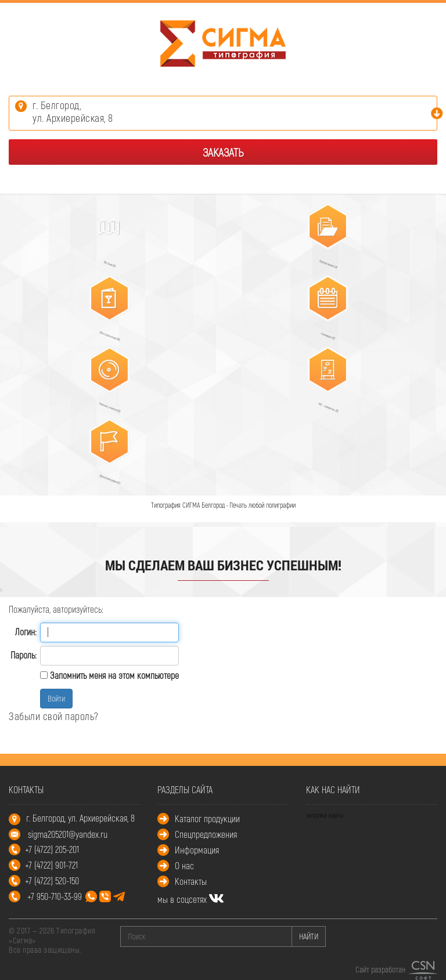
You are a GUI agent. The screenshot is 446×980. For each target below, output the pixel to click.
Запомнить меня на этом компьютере (113, 675)
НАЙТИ (309, 936)
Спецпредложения (206, 834)
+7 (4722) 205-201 (52, 849)
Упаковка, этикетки (105, 404)
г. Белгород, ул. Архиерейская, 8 (80, 818)
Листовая (105, 260)
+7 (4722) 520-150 (52, 880)
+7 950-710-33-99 (76, 896)
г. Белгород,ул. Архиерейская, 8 (73, 111)
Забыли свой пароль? (54, 716)
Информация (197, 850)
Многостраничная (104, 332)
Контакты (191, 881)
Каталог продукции (207, 818)
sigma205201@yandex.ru (68, 834)
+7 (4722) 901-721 (51, 865)
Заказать (223, 152)
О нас (184, 865)
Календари (323, 332)
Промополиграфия (105, 475)
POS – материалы (324, 404)
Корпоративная (323, 260)
